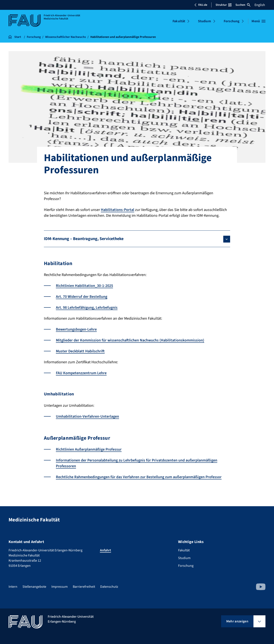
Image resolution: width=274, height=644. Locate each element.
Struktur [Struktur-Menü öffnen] (223, 5)
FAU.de (201, 5)
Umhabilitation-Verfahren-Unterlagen (87, 416)
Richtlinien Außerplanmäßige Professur (89, 449)
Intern (13, 587)
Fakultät (179, 21)
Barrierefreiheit (84, 587)
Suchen (243, 5)
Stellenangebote (34, 587)
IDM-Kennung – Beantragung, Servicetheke (84, 239)
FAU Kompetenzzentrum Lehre (81, 373)
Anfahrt (106, 550)
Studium (205, 21)
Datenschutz (109, 587)
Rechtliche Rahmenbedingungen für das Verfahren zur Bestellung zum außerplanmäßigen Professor (139, 477)
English (260, 5)
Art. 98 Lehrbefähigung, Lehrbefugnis (87, 308)
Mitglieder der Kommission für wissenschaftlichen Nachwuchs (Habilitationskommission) (130, 340)
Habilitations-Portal (118, 210)
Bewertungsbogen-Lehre (76, 329)
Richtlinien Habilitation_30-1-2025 (84, 286)
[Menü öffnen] (258, 21)
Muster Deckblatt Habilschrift (80, 351)
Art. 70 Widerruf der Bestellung (82, 297)
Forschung (232, 21)
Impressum (60, 587)
